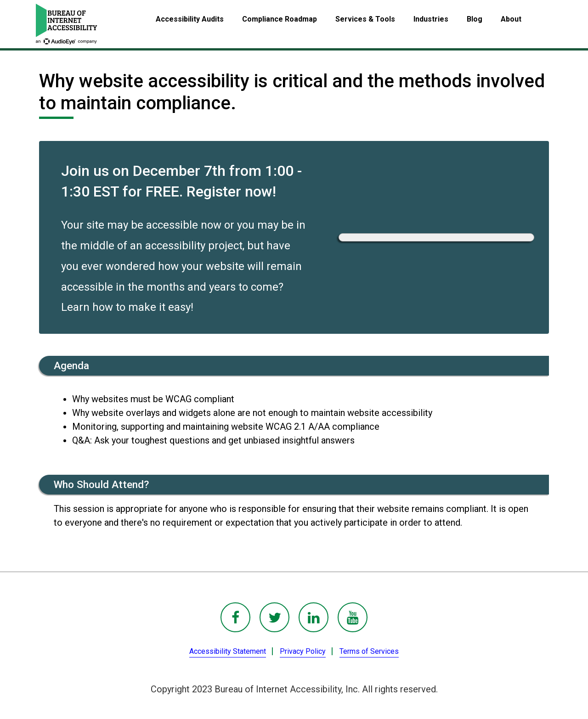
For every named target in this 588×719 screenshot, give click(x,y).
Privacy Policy (303, 651)
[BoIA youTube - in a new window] (353, 617)
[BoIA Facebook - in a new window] (235, 617)
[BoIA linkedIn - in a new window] (314, 617)
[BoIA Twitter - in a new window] (274, 617)
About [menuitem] (511, 19)
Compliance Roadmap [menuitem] (280, 19)
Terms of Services (369, 651)
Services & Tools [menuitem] (365, 19)
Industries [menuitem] (431, 19)
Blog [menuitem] (475, 19)
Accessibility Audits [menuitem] (190, 19)
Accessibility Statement (228, 651)
